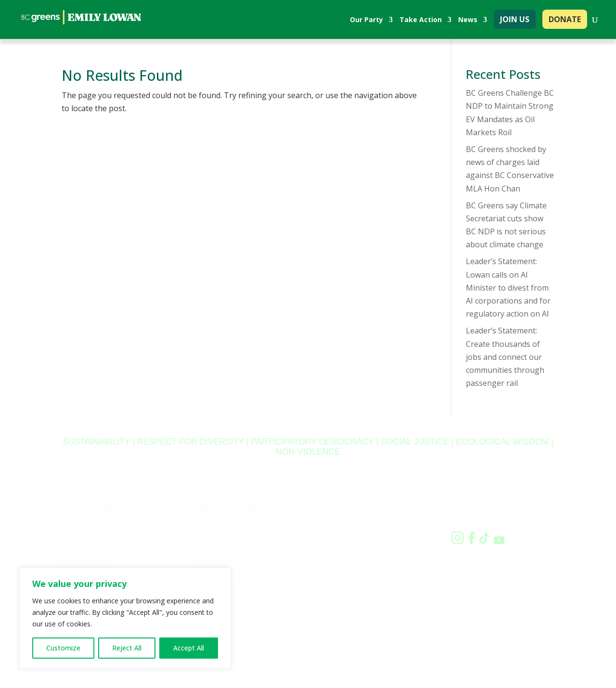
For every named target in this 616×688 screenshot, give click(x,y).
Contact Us (341, 537)
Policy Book (83, 550)
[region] (125, 618)
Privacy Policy (86, 563)
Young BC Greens (223, 563)
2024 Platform (87, 537)
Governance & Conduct (363, 603)
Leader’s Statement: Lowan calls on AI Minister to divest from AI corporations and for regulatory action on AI (508, 287)
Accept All (189, 648)
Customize (63, 648)
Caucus (334, 550)
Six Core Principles (355, 590)
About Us (338, 524)
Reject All (127, 648)
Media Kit (78, 524)
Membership (215, 550)
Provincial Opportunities (236, 537)
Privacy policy (442, 654)
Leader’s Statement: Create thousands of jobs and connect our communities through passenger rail (505, 357)
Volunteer (210, 524)
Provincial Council (353, 563)
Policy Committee (353, 577)
